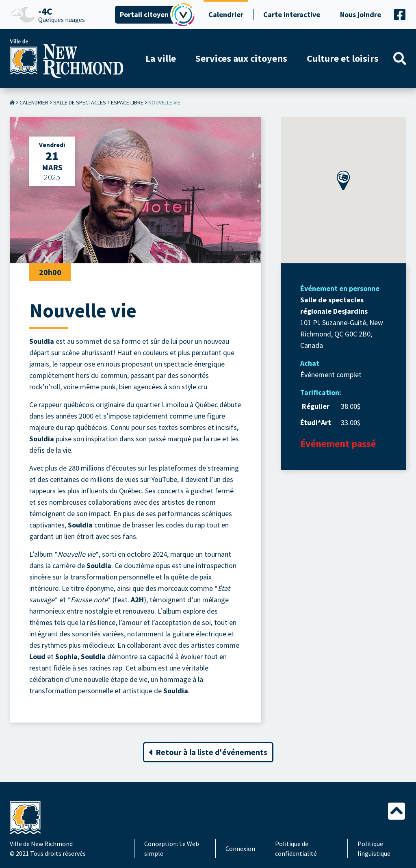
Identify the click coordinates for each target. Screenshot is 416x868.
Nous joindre (361, 14)
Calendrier (226, 14)
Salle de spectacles (80, 102)
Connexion (240, 848)
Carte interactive (292, 14)
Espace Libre (127, 102)
